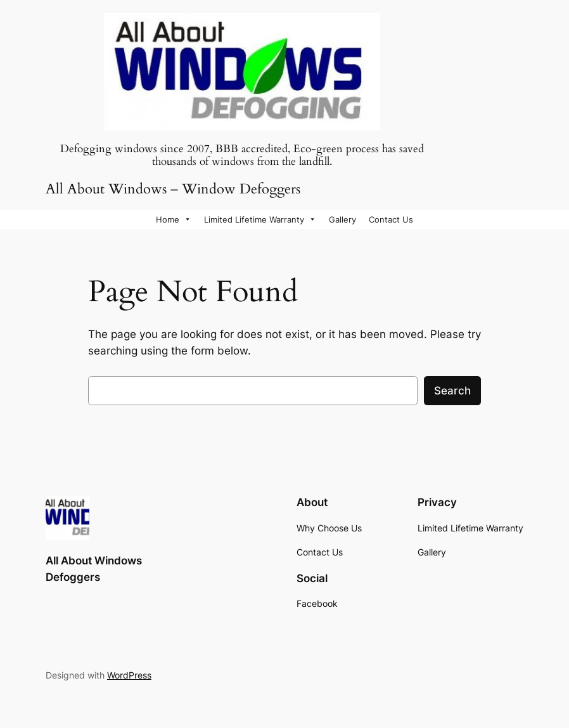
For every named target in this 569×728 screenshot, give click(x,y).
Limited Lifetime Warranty (260, 219)
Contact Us (391, 219)
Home (174, 219)
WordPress (129, 675)
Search (452, 391)
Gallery (342, 219)
